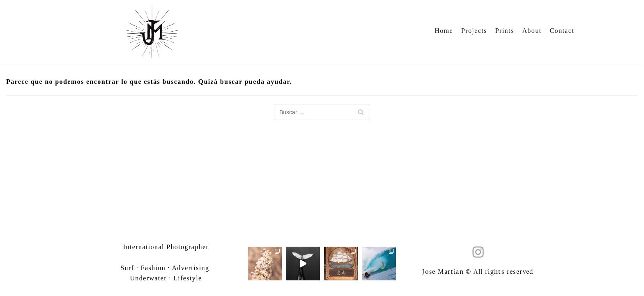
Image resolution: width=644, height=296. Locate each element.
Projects (474, 31)
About (532, 31)
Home (444, 31)
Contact (562, 31)
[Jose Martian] (152, 32)
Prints (505, 31)
